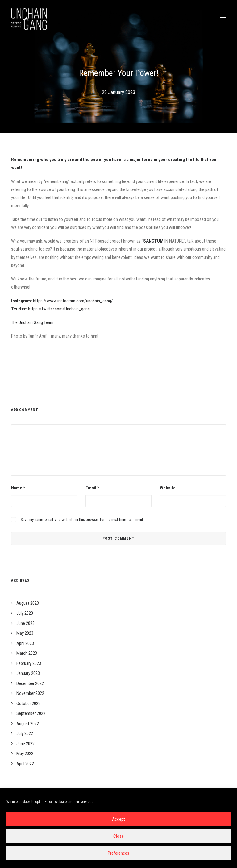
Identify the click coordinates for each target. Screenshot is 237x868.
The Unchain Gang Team (32, 322)
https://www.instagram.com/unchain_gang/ (73, 301)
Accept (118, 819)
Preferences (118, 853)
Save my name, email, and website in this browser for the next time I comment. (82, 519)
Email (92, 488)
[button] (223, 19)
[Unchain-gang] (29, 19)
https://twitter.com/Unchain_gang (59, 309)
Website (168, 488)
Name (18, 488)
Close (118, 836)
